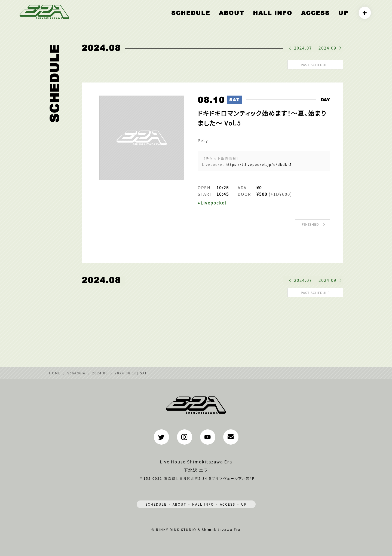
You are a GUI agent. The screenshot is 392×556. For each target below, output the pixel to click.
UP (345, 18)
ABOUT (253, 18)
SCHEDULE (156, 502)
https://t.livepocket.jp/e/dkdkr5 (259, 164)
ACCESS (321, 18)
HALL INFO (286, 18)
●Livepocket (212, 202)
